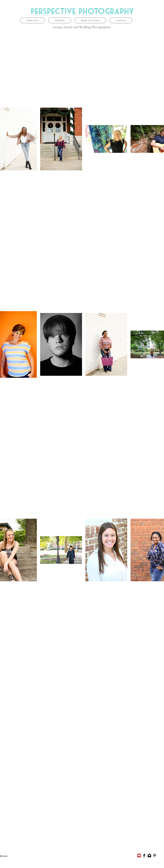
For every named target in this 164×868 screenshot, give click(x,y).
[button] (60, 20)
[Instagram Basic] (149, 856)
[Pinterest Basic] (155, 856)
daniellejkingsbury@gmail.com (89, 856)
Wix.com (4, 856)
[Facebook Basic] (144, 856)
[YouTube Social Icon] (139, 856)
